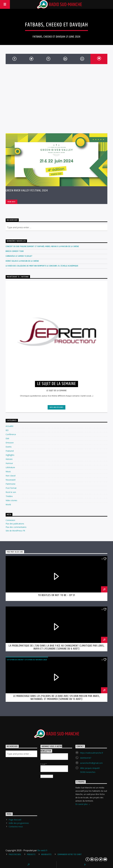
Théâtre (9, 496)
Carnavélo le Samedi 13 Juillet (19, 256)
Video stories (11, 500)
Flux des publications (15, 524)
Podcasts (31, 855)
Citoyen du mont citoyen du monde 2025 (27, 660)
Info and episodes (56, 407)
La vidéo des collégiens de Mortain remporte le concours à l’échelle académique (42, 266)
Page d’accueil (15, 820)
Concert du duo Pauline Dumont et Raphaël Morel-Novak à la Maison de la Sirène (42, 246)
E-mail (44, 764)
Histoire (9, 459)
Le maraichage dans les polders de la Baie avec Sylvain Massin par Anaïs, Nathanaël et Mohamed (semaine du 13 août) (57, 698)
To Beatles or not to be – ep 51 (57, 595)
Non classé (11, 476)
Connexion (10, 520)
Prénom (44, 752)
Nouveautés (46, 855)
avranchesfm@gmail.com (91, 763)
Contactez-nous (16, 827)
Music (8, 471)
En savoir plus (83, 804)
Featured (10, 451)
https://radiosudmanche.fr (92, 753)
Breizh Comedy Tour (15, 251)
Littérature (10, 467)
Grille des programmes (19, 823)
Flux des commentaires (16, 527)
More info (11, 202)
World (8, 504)
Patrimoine (11, 484)
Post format (11, 488)
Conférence (11, 434)
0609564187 (86, 758)
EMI (7, 438)
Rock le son (11, 492)
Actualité (9, 426)
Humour (9, 463)
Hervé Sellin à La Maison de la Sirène (22, 261)
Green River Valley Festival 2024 (27, 191)
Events (9, 447)
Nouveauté (11, 480)
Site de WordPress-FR (15, 531)
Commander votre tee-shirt (70, 855)
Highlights (10, 455)
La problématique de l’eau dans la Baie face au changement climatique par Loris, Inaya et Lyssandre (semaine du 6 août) (57, 647)
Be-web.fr (42, 850)
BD (7, 430)
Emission (10, 443)
